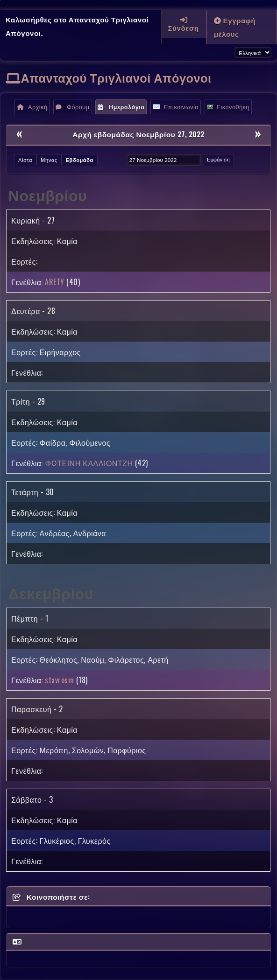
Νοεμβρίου (48, 194)
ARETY (55, 282)
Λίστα (25, 160)
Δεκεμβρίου (51, 592)
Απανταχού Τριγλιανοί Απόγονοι (116, 77)
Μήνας (49, 160)
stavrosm (59, 680)
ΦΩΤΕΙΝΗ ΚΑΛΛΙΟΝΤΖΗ (89, 463)
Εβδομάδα (80, 160)
